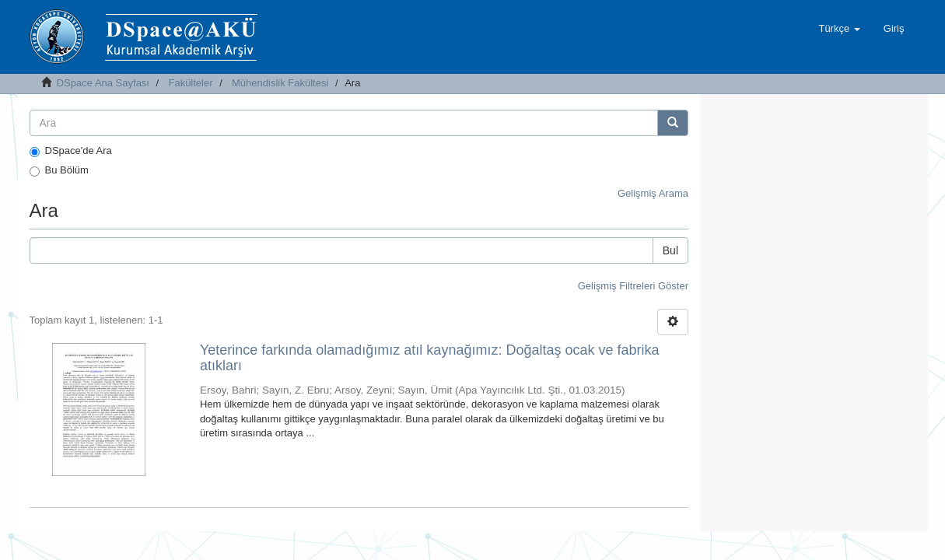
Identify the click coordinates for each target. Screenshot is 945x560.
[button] (839, 29)
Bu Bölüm (59, 170)
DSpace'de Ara (71, 151)
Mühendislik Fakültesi (280, 83)
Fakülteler (190, 83)
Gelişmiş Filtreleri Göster (633, 286)
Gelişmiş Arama (653, 193)
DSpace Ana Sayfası (103, 83)
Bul (670, 250)
